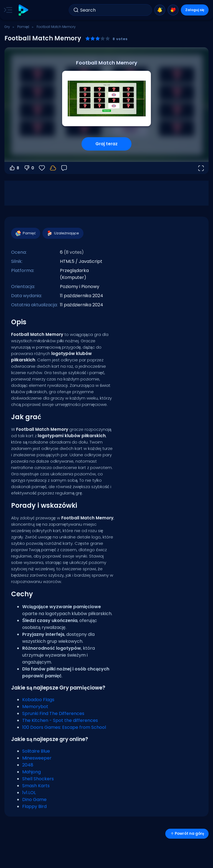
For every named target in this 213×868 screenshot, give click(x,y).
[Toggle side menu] (7, 10)
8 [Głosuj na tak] (14, 168)
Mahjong (31, 772)
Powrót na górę (187, 834)
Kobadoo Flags (38, 700)
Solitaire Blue (36, 751)
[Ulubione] (42, 168)
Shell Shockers (38, 779)
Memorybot (35, 707)
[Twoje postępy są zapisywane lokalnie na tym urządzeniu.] (53, 168)
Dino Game (34, 800)
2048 (28, 765)
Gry (7, 27)
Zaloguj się (195, 10)
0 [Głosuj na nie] (29, 168)
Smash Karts (36, 786)
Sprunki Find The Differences (53, 713)
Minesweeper (37, 758)
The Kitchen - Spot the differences (60, 720)
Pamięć (23, 27)
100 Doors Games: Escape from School (64, 727)
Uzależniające (63, 233)
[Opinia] (64, 168)
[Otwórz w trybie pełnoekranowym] (201, 168)
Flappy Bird (34, 806)
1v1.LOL (29, 793)
